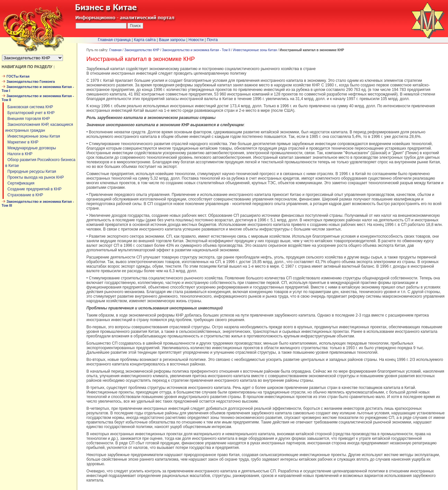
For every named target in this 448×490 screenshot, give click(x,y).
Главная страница (114, 40)
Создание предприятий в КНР (33, 189)
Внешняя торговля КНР (28, 119)
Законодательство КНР (142, 50)
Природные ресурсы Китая (31, 171)
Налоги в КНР (19, 154)
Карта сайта (145, 40)
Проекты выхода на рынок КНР (35, 177)
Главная (115, 50)
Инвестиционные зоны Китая (33, 136)
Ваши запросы (172, 40)
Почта (212, 40)
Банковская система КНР (29, 107)
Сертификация (20, 183)
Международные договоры (31, 148)
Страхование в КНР (24, 195)
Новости (196, 40)
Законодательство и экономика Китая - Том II (196, 50)
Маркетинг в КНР (22, 142)
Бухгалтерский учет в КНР (30, 113)
